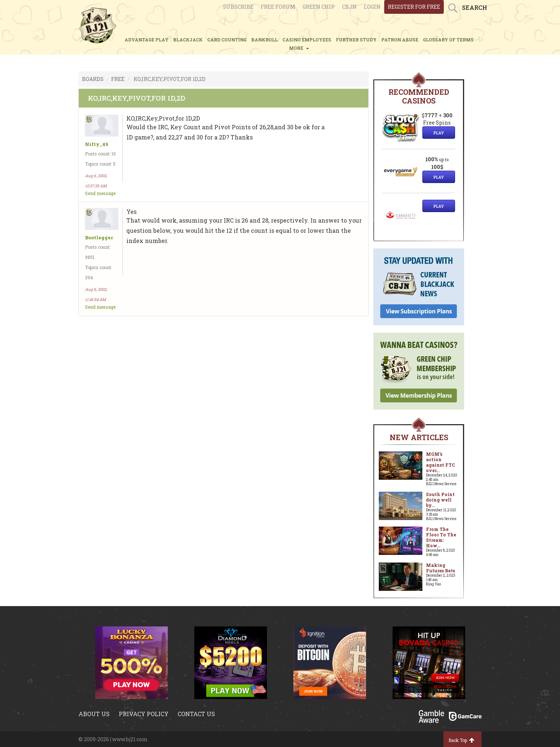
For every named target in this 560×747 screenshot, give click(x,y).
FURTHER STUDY (356, 40)
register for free (414, 7)
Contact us (196, 714)
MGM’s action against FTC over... (441, 462)
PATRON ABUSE (400, 40)
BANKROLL (265, 40)
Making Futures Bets (441, 568)
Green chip (319, 7)
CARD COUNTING (227, 40)
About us (94, 714)
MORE (299, 48)
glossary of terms (448, 40)
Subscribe (238, 7)
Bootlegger (99, 238)
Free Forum (278, 7)
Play (439, 133)
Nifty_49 (97, 144)
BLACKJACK (188, 40)
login (372, 7)
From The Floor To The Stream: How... (441, 537)
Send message (100, 193)
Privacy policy (144, 714)
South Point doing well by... (440, 500)
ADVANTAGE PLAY (147, 40)
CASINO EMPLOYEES (307, 40)
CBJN (349, 7)
